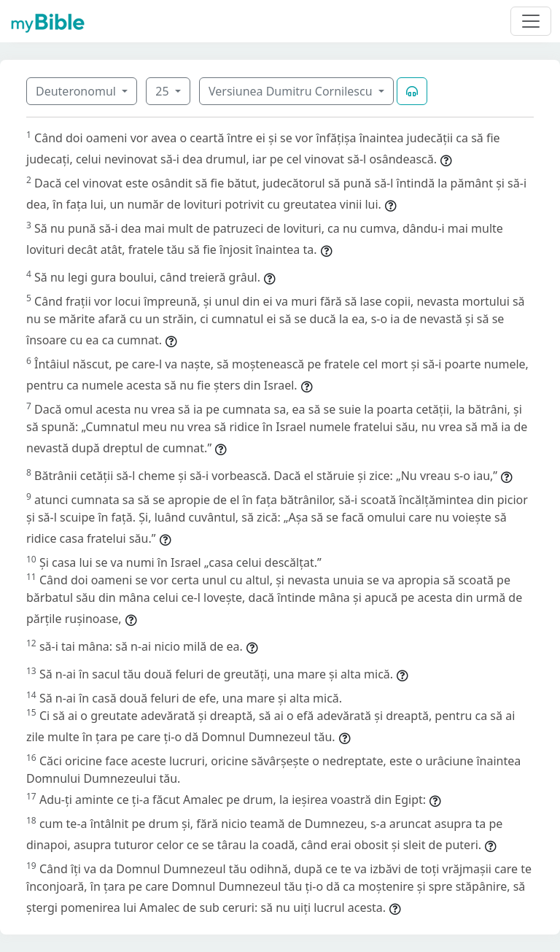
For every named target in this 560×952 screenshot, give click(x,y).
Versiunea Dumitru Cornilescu (292, 91)
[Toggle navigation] (531, 21)
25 (163, 91)
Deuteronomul (77, 91)
